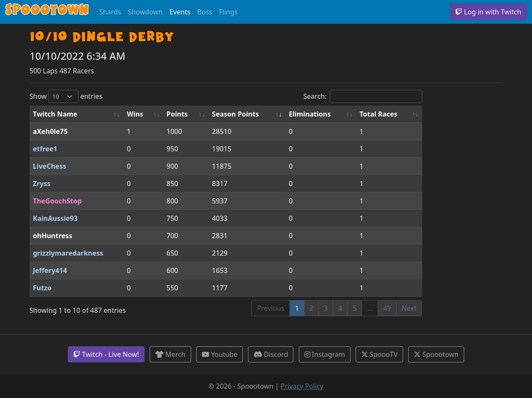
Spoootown (436, 354)
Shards (110, 12)
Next (409, 308)
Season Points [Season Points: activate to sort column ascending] (235, 114)
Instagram (325, 354)
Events (180, 12)
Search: (363, 96)
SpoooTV (379, 354)
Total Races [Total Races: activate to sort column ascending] (379, 114)
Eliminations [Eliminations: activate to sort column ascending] (310, 114)
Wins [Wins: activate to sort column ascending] (135, 114)
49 (387, 308)
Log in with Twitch (488, 12)
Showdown (145, 12)
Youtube (220, 354)
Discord (271, 354)
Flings (228, 12)
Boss (205, 12)
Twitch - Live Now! (106, 354)
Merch (170, 354)
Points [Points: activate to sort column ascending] (177, 114)
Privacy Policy (302, 386)
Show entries (66, 96)
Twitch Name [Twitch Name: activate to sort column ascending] (55, 114)
